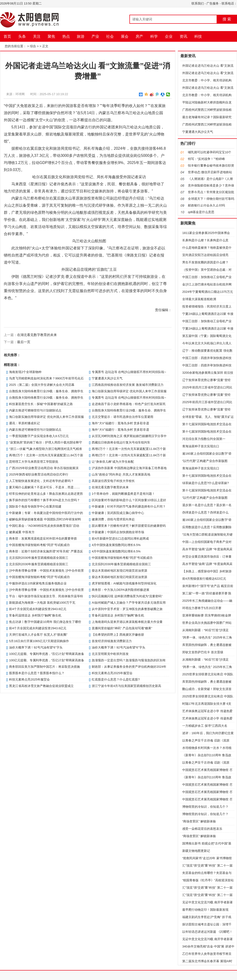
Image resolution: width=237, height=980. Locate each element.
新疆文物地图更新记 (196, 851)
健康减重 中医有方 (22, 532)
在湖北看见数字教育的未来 (37, 335)
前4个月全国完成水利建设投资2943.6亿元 (38, 609)
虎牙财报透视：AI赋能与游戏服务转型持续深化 (124, 583)
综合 (33, 46)
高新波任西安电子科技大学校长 (113, 481)
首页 (7, 36)
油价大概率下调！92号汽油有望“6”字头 (36, 647)
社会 (110, 36)
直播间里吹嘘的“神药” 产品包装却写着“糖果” (122, 628)
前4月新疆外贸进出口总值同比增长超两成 (120, 539)
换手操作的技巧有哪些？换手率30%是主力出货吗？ (44, 500)
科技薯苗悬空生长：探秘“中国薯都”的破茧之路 (41, 404)
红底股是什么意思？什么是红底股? (116, 679)
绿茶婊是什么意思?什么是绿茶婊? (205, 483)
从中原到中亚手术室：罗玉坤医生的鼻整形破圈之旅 (127, 609)
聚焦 (51, 36)
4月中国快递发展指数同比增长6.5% (116, 545)
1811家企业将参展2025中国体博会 (206, 233)
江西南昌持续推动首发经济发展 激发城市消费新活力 (128, 385)
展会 (125, 36)
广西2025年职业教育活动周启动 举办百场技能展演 (44, 468)
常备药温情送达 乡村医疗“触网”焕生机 (35, 615)
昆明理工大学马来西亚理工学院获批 (34, 462)
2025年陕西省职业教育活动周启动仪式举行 (39, 474)
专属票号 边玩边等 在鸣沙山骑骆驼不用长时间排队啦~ (129, 372)
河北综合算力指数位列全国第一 (204, 439)
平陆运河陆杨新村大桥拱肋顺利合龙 (207, 102)
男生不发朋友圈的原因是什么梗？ (205, 262)
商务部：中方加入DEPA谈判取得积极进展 (120, 590)
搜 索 (227, 19)
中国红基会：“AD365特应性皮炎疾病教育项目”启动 (44, 526)
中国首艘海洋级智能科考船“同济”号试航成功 (39, 545)
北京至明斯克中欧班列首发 (110, 654)
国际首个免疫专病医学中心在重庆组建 (35, 506)
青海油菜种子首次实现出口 (201, 446)
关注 (37, 36)
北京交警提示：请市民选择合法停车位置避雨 (123, 417)
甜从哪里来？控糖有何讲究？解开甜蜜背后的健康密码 (129, 526)
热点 (66, 36)
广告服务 (213, 3)
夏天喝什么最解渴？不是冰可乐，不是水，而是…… (44, 487)
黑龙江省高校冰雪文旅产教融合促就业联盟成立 (41, 686)
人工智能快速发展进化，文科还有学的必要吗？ (41, 481)
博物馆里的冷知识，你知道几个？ (205, 807)
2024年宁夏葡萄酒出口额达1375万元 (208, 292)
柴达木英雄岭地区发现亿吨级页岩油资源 (119, 571)
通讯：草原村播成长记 (24, 423)
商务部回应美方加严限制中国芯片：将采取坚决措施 (44, 667)
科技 (198, 36)
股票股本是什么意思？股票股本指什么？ (37, 673)
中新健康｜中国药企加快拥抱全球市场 (118, 532)
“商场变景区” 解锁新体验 (199, 821)
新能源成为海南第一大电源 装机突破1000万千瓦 (42, 603)
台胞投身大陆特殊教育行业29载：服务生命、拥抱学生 (46, 391)
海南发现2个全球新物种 (25, 372)
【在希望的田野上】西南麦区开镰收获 (118, 635)
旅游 (81, 36)
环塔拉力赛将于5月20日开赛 (202, 608)
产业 (95, 36)
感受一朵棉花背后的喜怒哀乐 (202, 829)
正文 (45, 46)
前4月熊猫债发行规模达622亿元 (204, 579)
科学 (154, 36)
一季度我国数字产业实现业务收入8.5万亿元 (39, 436)
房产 (139, 36)
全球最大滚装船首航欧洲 (199, 299)
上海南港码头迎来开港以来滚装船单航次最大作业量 (127, 622)
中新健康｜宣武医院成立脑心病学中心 (118, 513)
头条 (22, 36)
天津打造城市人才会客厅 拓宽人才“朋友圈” (38, 635)
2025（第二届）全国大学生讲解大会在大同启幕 (42, 385)
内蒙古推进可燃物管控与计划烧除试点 (35, 410)
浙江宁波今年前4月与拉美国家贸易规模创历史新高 (126, 686)
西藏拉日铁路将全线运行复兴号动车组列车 (121, 442)
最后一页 (24, 342)
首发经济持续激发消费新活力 (112, 641)
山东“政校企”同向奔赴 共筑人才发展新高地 (121, 474)
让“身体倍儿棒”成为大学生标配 (113, 462)
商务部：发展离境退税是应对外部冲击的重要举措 (43, 539)
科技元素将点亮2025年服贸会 (112, 673)
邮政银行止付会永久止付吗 (206, 205)
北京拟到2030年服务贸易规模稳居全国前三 (39, 558)
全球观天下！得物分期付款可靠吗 (211, 199)
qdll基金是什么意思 (201, 212)
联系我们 (198, 3)
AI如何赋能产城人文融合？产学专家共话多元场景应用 (129, 603)
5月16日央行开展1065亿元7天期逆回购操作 (39, 641)
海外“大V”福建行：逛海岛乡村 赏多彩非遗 (120, 423)
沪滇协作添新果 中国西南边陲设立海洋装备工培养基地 (129, 468)
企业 (169, 36)
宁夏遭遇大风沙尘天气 (107, 378)
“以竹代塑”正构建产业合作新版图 (205, 461)
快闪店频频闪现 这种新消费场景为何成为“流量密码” (127, 596)
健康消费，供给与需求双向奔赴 (113, 519)
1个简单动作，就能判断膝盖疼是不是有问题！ (123, 494)
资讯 (183, 36)
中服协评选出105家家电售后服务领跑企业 (38, 583)
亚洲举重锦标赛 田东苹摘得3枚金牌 (207, 615)
